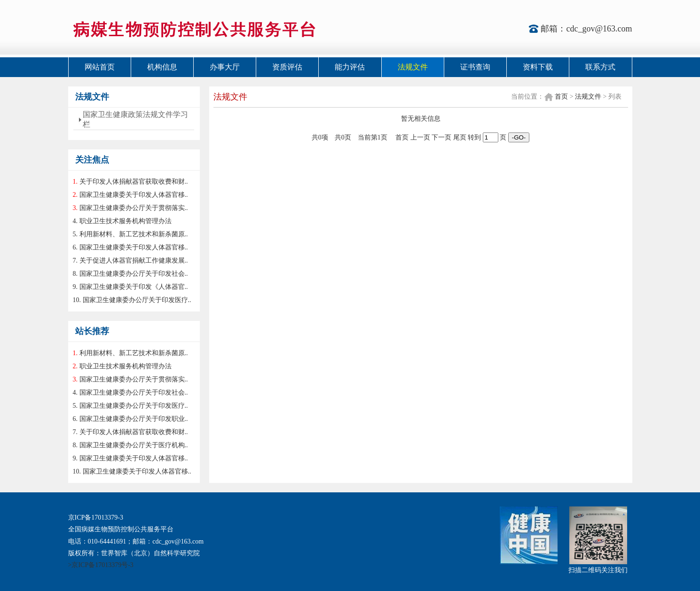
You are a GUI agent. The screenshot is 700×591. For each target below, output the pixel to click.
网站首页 (100, 67)
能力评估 (350, 67)
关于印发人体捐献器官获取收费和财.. (134, 182)
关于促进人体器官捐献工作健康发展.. (134, 261)
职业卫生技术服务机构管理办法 (126, 221)
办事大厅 (225, 67)
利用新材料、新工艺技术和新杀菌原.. (134, 234)
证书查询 (475, 67)
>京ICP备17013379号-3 (101, 565)
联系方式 (600, 67)
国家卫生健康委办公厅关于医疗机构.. (134, 445)
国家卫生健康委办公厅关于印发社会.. (134, 274)
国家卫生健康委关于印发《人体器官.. (134, 287)
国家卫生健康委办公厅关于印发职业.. (134, 419)
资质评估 (287, 67)
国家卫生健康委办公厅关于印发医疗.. (137, 300)
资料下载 (538, 67)
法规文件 (413, 67)
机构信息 (162, 67)
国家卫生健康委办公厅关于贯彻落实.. (134, 208)
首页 (561, 97)
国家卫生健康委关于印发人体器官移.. (134, 195)
